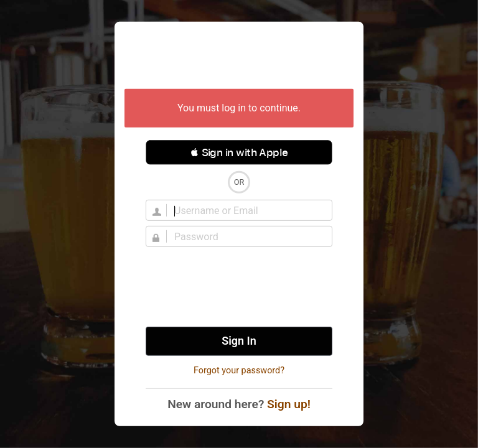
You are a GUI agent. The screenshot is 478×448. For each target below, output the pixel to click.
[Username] (246, 210)
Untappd (239, 57)
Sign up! (289, 404)
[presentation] (239, 287)
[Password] (246, 236)
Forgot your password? (239, 371)
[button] (239, 152)
